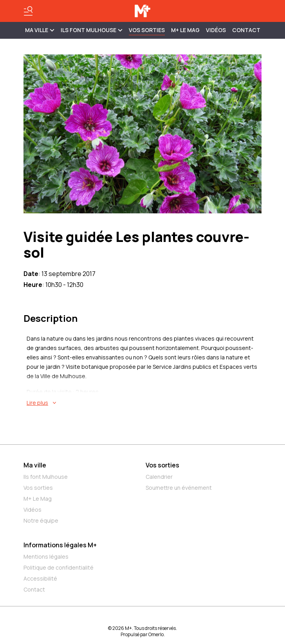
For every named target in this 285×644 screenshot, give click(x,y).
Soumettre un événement (179, 488)
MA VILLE (40, 30)
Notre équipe (41, 520)
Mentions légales (46, 557)
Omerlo (156, 634)
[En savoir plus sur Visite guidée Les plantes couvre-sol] (144, 403)
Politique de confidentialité (59, 567)
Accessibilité (40, 578)
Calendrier (159, 477)
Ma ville (35, 465)
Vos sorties (147, 30)
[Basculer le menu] (28, 11)
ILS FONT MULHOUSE (92, 30)
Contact (246, 30)
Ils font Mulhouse (46, 477)
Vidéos (216, 30)
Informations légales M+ (60, 545)
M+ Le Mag (185, 30)
